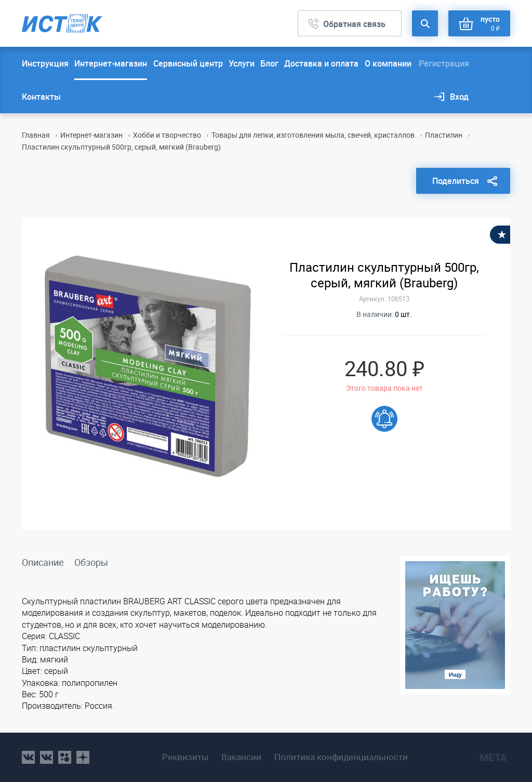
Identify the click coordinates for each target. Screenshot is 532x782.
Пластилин (444, 135)
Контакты (41, 97)
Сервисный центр (188, 63)
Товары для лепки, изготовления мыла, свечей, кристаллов (313, 135)
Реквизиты (185, 757)
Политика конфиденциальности (341, 757)
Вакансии (241, 757)
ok (65, 757)
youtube (83, 757)
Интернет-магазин (111, 63)
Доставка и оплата (321, 63)
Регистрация (444, 63)
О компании (388, 63)
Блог (269, 63)
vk (28, 757)
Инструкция (45, 63)
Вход (459, 97)
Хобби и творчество (167, 135)
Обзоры (91, 562)
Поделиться (456, 181)
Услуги (242, 63)
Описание (43, 562)
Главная (36, 135)
